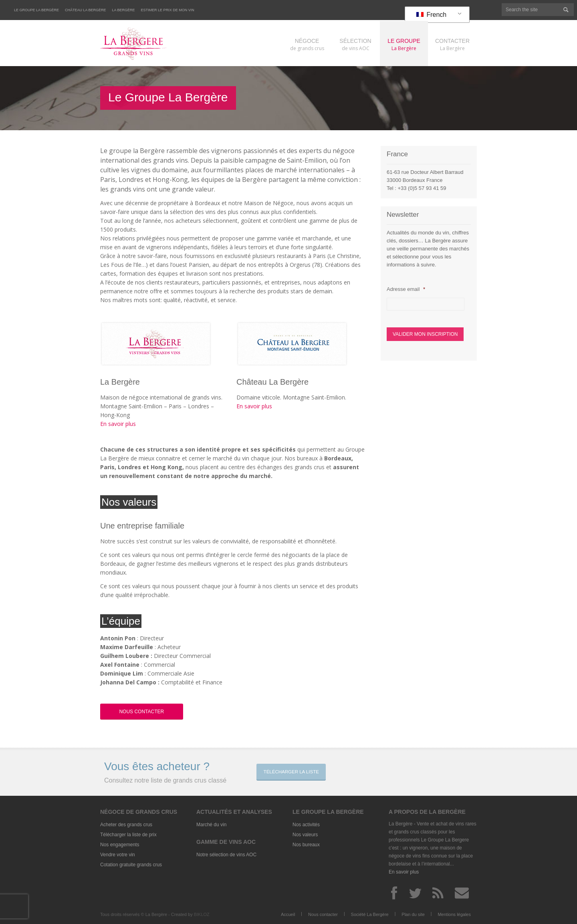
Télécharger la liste (293, 772)
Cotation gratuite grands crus (131, 865)
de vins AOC (355, 44)
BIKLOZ (202, 914)
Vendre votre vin (118, 855)
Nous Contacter (141, 712)
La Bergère (124, 10)
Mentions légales (454, 914)
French (431, 15)
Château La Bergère (86, 10)
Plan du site (413, 914)
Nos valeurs (305, 835)
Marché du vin (211, 825)
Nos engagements (120, 845)
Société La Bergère (370, 914)
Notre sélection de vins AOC (226, 855)
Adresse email (406, 289)
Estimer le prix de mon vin (168, 10)
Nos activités (306, 825)
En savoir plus (118, 424)
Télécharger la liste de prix (128, 835)
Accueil (288, 914)
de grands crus (307, 44)
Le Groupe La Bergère (36, 10)
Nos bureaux (306, 845)
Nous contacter (323, 914)
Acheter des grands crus (126, 825)
